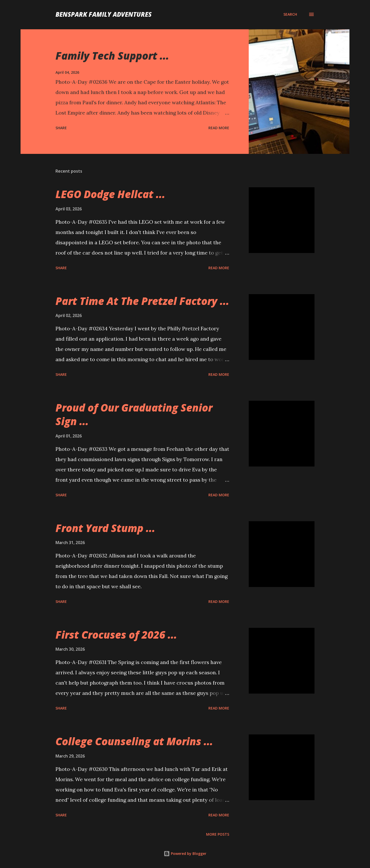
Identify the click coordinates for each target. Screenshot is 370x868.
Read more (219, 128)
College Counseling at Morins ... (134, 741)
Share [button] (61, 128)
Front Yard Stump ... (105, 528)
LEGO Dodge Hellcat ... (110, 194)
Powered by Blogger (185, 853)
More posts (218, 834)
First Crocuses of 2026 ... (116, 635)
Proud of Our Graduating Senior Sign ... (134, 414)
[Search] (290, 14)
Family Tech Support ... (112, 56)
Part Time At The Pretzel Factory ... (142, 301)
